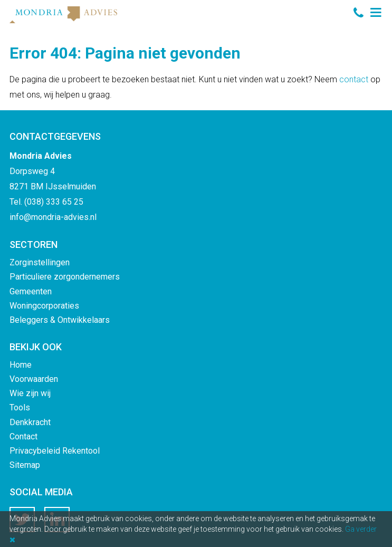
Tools (20, 407)
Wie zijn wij (30, 393)
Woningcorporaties (44, 306)
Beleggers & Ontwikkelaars (60, 320)
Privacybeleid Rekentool (55, 451)
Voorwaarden (34, 379)
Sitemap (25, 465)
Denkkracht (30, 422)
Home (21, 365)
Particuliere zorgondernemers (65, 277)
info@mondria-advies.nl (53, 217)
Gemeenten (31, 291)
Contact (23, 436)
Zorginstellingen (40, 262)
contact (354, 79)
